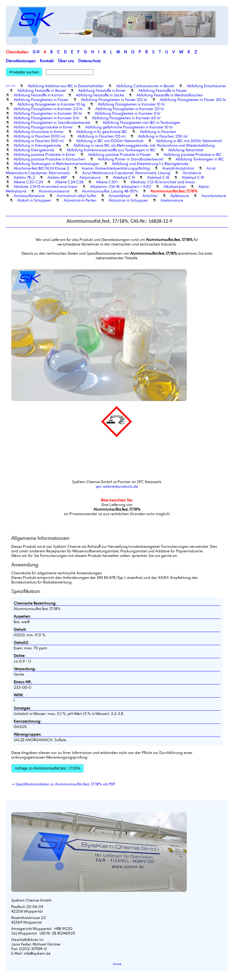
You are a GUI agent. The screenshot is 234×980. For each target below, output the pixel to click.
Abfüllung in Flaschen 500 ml (39, 141)
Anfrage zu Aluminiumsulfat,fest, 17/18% (47, 768)
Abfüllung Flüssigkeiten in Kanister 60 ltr (126, 118)
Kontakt (47, 61)
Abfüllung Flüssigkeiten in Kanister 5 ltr (128, 113)
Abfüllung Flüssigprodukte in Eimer (43, 127)
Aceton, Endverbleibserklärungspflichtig (116, 168)
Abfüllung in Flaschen (158, 131)
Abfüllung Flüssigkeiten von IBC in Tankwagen (142, 122)
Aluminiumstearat (54, 191)
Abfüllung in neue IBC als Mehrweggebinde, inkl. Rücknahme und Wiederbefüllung (144, 145)
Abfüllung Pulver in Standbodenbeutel (131, 159)
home (117, 964)
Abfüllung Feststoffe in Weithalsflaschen (170, 95)
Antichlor (150, 196)
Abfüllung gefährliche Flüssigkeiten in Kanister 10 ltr (129, 127)
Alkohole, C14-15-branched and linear (46, 186)
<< (8, 86)
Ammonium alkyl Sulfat (77, 196)
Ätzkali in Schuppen (34, 200)
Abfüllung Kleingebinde (34, 150)
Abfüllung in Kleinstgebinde (37, 145)
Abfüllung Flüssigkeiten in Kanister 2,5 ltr (48, 109)
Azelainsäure (172, 200)
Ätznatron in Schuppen (128, 200)
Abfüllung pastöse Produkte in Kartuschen (50, 159)
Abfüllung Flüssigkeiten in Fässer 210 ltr (193, 99)
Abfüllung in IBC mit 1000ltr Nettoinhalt (110, 141)
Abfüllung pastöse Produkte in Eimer (45, 154)
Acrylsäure (192, 173)
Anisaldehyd (119, 196)
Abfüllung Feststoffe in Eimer (102, 90)
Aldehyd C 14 (124, 177)
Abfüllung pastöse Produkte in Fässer (120, 154)
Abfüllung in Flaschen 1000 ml (39, 136)
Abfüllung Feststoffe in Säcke (100, 95)
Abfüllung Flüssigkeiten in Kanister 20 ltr (130, 109)
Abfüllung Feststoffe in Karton (39, 95)
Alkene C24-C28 (69, 182)
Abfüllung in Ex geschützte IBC (102, 131)
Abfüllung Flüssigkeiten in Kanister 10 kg (51, 104)
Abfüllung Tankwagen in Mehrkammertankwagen (57, 163)
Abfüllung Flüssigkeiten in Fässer (41, 99)
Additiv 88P (57, 177)
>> (13, 86)
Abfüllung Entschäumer (207, 86)
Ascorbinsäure (214, 196)
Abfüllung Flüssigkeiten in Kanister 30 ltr (48, 113)
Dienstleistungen (21, 61)
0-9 (36, 52)
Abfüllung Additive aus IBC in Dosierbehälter (66, 86)
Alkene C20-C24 (28, 182)
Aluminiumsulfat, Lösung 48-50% (110, 191)
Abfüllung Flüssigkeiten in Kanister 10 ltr (131, 104)
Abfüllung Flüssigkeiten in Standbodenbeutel (52, 122)
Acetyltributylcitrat (178, 168)
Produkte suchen (24, 72)
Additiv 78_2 (24, 177)
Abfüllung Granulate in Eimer (39, 131)
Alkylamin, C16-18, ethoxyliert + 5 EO (121, 186)
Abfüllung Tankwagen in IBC (200, 159)
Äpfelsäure (180, 196)
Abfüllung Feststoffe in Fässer (163, 90)
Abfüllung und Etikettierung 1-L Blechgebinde (150, 163)
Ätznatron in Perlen (80, 200)
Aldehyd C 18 (193, 177)
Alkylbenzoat (175, 186)
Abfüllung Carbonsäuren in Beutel (145, 86)
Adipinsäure (90, 177)
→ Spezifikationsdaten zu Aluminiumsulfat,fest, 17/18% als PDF (63, 784)
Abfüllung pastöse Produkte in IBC (193, 154)
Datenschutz (90, 61)
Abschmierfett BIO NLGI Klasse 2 (41, 168)
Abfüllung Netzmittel (186, 150)
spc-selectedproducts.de (117, 486)
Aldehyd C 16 (158, 177)
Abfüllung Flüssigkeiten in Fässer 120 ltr (114, 99)
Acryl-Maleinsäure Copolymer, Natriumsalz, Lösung (126, 173)
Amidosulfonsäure (29, 196)
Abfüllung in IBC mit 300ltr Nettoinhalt (189, 141)
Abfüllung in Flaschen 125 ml (102, 136)
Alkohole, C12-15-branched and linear (163, 182)
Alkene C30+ (107, 182)
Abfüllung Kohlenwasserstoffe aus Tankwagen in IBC (111, 150)
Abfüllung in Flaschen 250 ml (163, 136)
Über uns (66, 61)
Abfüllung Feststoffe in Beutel (42, 90)
